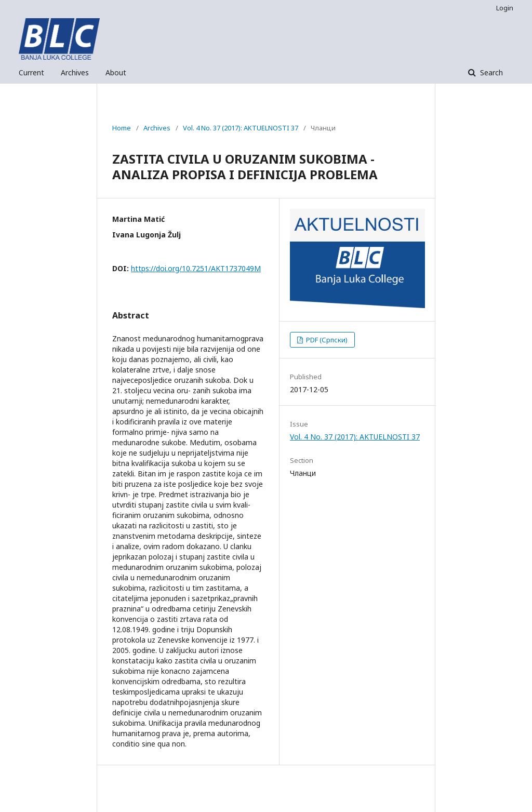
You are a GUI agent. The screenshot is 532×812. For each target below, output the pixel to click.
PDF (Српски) (326, 340)
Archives (75, 72)
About (116, 72)
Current (31, 72)
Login (505, 8)
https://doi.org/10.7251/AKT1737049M (196, 268)
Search (490, 72)
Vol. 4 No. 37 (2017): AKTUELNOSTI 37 (241, 128)
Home (122, 128)
